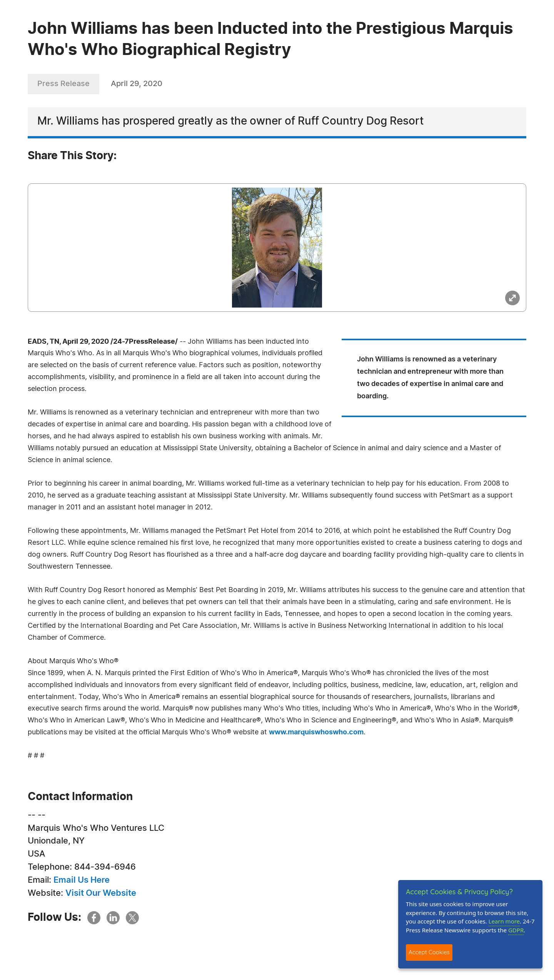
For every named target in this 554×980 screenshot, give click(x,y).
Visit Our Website (101, 893)
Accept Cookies (429, 952)
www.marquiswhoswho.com (316, 732)
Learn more (504, 921)
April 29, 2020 (137, 84)
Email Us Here (82, 880)
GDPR (516, 930)
